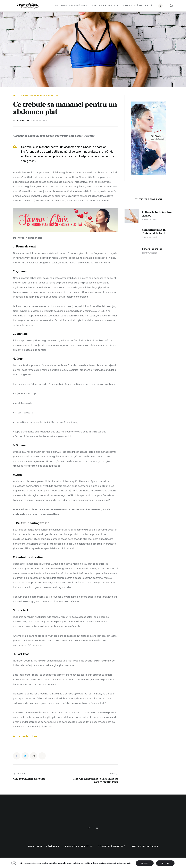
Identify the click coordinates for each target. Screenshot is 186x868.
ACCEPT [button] (145, 863)
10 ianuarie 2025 (149, 253)
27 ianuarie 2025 (149, 220)
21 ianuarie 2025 (149, 237)
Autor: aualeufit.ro (25, 736)
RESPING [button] (165, 863)
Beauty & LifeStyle (23, 96)
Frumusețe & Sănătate (46, 96)
